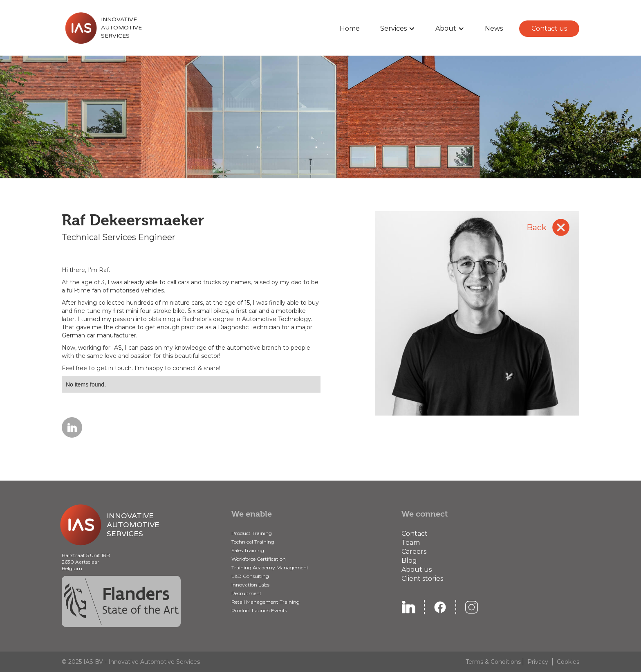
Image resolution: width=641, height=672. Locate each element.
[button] (398, 29)
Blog (409, 561)
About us (417, 570)
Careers (414, 552)
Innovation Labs (250, 585)
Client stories (422, 579)
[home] (102, 28)
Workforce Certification (259, 559)
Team (411, 543)
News (494, 28)
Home (350, 28)
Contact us (549, 28)
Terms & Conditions (493, 662)
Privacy (538, 662)
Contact (415, 534)
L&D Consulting (250, 576)
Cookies (568, 662)
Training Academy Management (270, 567)
